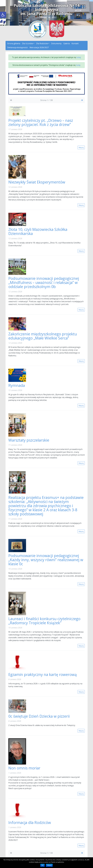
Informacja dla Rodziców (30, 822)
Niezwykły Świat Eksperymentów (37, 182)
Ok (42, 865)
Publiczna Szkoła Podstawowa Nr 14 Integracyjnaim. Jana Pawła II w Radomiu (46, 9)
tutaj (79, 57)
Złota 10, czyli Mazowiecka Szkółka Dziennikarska (38, 231)
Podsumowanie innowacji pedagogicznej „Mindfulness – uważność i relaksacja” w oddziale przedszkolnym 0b (44, 282)
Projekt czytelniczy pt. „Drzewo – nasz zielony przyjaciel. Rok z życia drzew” (41, 122)
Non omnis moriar (24, 768)
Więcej (49, 865)
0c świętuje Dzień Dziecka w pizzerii (39, 716)
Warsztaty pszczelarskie (29, 440)
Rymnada (17, 385)
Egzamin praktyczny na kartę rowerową (43, 674)
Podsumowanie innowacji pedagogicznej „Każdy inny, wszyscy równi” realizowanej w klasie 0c (46, 560)
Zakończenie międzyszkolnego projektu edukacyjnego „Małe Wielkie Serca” (43, 336)
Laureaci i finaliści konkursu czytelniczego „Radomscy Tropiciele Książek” (44, 621)
